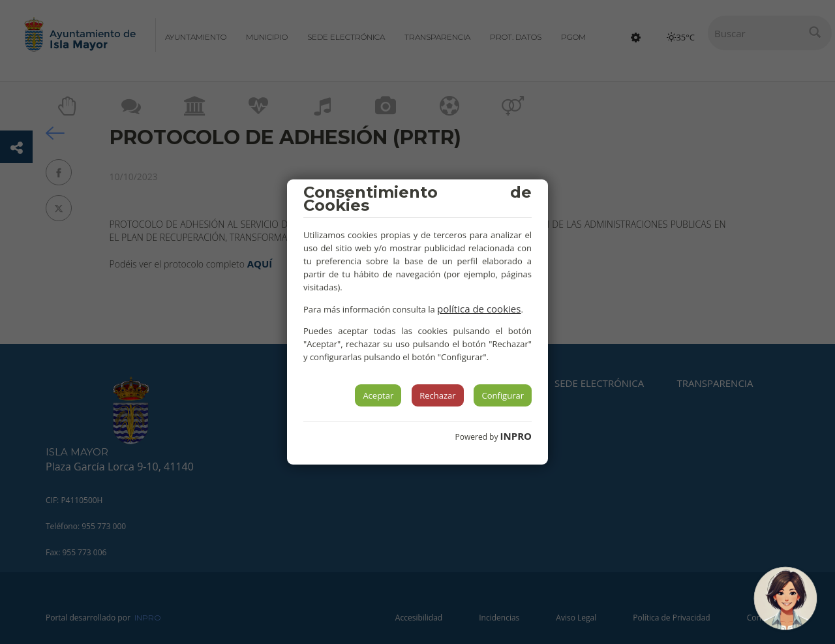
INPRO (516, 436)
